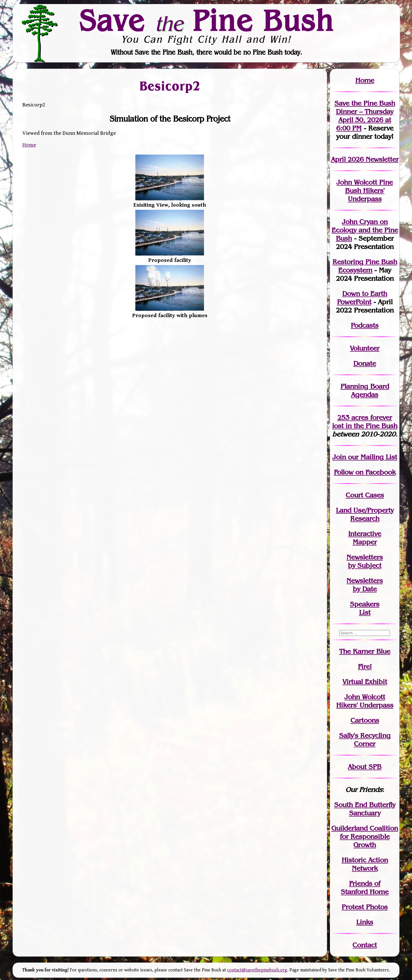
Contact (365, 945)
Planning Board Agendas (365, 390)
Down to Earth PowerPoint (362, 298)
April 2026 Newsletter (365, 159)
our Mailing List (372, 457)
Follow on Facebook (365, 472)
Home (29, 145)
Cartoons (365, 720)
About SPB (365, 767)
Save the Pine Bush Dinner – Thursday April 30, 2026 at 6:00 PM (365, 116)
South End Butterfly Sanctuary (365, 809)
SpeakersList (365, 608)
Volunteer (365, 348)
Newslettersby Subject (365, 561)
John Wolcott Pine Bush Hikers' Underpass (365, 190)
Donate (365, 363)
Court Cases (365, 495)
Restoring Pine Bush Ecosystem (365, 266)
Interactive (365, 534)
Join (339, 457)
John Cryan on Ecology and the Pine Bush (365, 230)
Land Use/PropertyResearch (365, 514)
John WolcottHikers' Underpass (365, 701)
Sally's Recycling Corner (365, 740)
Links (365, 922)
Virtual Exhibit (365, 682)
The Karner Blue (365, 651)
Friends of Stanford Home (365, 888)
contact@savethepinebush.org (257, 970)
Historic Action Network (365, 864)
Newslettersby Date (365, 585)
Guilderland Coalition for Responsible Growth (365, 836)
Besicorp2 (170, 86)
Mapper (365, 542)
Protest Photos (365, 907)
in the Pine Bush (365, 422)
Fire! (365, 666)
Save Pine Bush (206, 20)
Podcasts (365, 325)
